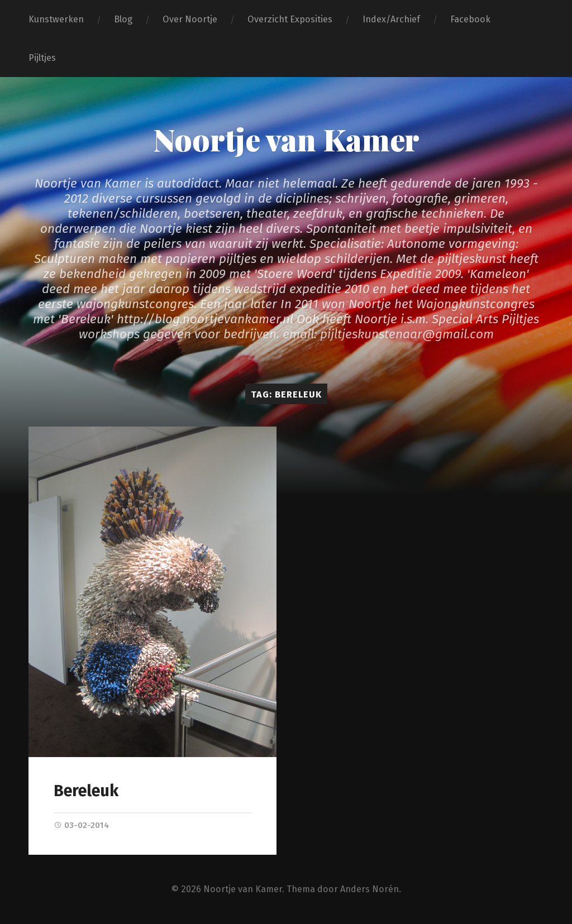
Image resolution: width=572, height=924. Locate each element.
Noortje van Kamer (286, 139)
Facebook (470, 19)
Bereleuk (86, 791)
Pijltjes (42, 58)
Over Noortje (190, 19)
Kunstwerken (56, 19)
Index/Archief (391, 19)
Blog (123, 19)
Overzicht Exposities (290, 19)
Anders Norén (370, 889)
